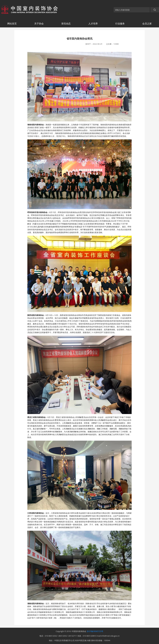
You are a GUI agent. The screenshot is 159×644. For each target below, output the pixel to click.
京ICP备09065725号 (95, 631)
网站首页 (12, 23)
